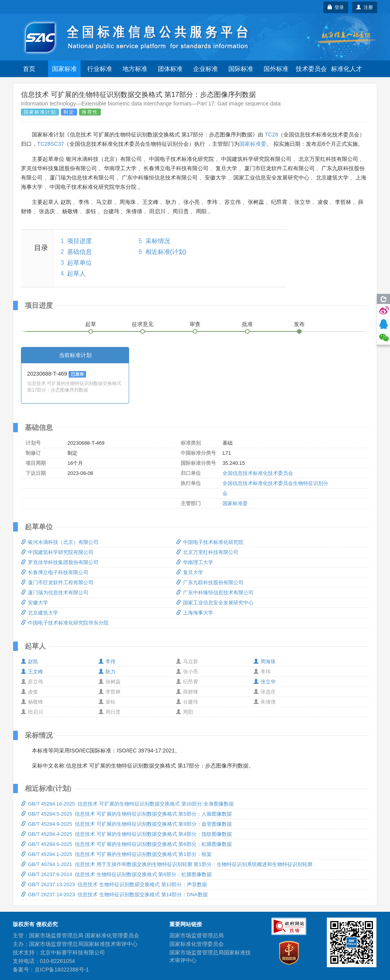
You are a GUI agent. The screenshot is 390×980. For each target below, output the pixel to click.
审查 (195, 324)
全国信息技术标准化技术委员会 (258, 473)
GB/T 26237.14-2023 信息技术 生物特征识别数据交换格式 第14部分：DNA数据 (114, 895)
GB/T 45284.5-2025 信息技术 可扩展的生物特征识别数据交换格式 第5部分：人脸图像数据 (126, 814)
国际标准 (241, 69)
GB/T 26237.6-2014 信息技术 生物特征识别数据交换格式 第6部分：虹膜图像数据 (116, 874)
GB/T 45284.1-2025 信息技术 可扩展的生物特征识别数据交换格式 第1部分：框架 (116, 854)
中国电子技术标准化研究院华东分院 (65, 623)
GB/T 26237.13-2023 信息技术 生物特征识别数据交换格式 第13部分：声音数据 (114, 884)
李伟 (107, 662)
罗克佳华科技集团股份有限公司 (60, 562)
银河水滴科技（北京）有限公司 (60, 542)
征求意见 (143, 324)
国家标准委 (253, 144)
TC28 (271, 135)
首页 (29, 69)
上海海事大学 (195, 613)
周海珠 (265, 662)
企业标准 (205, 69)
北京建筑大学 (40, 613)
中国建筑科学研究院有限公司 (57, 552)
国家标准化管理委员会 (197, 944)
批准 (247, 324)
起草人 (76, 273)
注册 (365, 7)
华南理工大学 (195, 562)
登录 (336, 7)
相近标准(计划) (166, 252)
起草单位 (79, 263)
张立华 (265, 682)
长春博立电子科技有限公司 (55, 572)
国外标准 (276, 69)
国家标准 (64, 69)
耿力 (107, 672)
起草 (91, 324)
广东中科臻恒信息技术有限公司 (215, 593)
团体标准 (170, 69)
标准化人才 (347, 69)
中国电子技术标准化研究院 (210, 542)
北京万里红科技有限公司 (207, 552)
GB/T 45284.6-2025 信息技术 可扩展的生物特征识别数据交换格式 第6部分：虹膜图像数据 (126, 844)
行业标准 (100, 69)
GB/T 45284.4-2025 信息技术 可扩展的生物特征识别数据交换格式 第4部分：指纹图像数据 (126, 834)
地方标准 (135, 69)
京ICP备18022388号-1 (62, 970)
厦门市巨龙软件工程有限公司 (57, 582)
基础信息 (79, 252)
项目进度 (79, 241)
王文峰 (32, 672)
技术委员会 (311, 69)
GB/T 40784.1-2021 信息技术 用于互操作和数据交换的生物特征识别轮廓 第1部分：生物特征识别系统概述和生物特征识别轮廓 (167, 864)
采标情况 (158, 241)
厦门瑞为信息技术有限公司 (55, 593)
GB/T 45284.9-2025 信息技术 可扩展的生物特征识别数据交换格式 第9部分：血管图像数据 (126, 824)
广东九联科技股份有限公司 (210, 582)
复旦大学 (190, 572)
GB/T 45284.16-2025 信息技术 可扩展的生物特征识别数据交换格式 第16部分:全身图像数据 (127, 804)
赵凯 (29, 662)
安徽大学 (35, 603)
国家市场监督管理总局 (197, 935)
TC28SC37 (51, 144)
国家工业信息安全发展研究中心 (215, 603)
